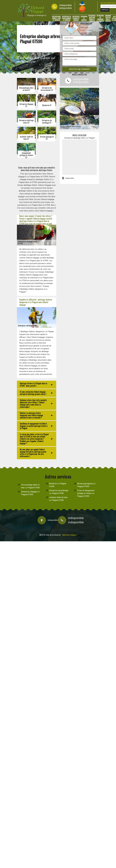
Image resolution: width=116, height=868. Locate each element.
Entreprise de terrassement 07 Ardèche (67, 18)
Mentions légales (69, 535)
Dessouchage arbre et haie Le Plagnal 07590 (30, 486)
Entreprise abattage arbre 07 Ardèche (92, 18)
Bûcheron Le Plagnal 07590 (58, 485)
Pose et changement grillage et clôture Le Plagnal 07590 (86, 493)
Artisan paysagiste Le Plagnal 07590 (86, 485)
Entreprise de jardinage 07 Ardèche (100, 18)
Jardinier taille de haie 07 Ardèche (108, 18)
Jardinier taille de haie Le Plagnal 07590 (58, 499)
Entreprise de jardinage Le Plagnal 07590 (59, 492)
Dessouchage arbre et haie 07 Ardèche (56, 18)
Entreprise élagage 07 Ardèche (76, 18)
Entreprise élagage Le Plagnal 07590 (30, 493)
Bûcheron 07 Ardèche (84, 18)
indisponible (66, 5)
